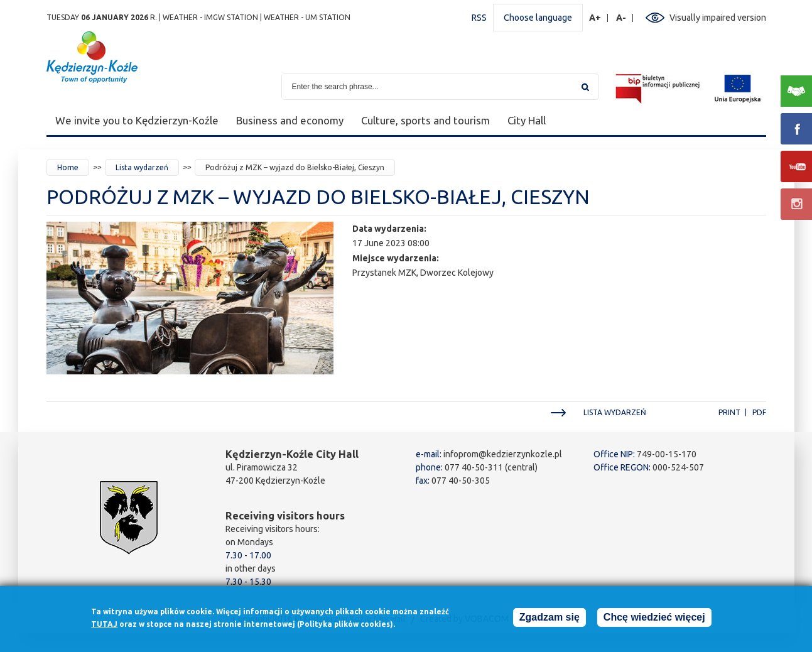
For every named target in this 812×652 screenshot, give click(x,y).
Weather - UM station (307, 17)
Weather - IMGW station (210, 17)
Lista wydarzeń (142, 167)
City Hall (527, 120)
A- (621, 18)
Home (68, 167)
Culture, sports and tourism (425, 120)
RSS (479, 18)
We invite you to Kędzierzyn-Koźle (137, 120)
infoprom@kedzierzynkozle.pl (503, 454)
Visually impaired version (718, 18)
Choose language (538, 18)
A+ (595, 18)
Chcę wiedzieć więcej (654, 621)
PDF (759, 412)
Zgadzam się (549, 621)
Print (729, 412)
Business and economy (290, 120)
